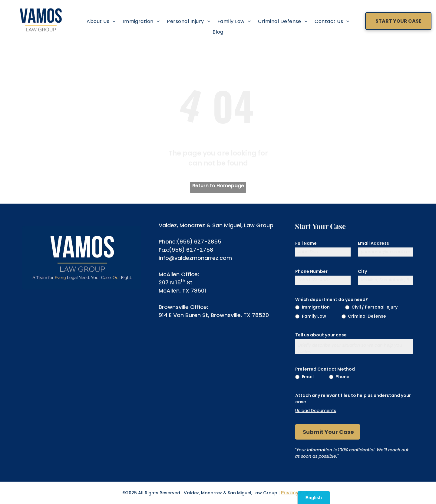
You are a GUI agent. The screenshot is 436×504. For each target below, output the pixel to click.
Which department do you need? (332, 299)
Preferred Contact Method (325, 369)
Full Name (306, 243)
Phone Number (311, 271)
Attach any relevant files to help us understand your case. (353, 399)
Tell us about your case (321, 335)
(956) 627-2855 (199, 242)
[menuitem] (101, 21)
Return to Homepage (218, 186)
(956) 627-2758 (191, 250)
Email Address (373, 243)
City (362, 271)
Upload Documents (316, 411)
